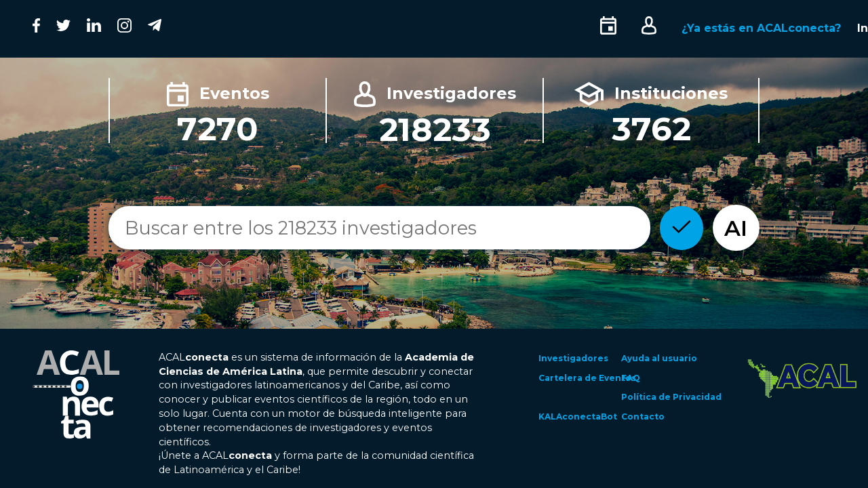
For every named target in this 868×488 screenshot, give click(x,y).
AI (736, 228)
